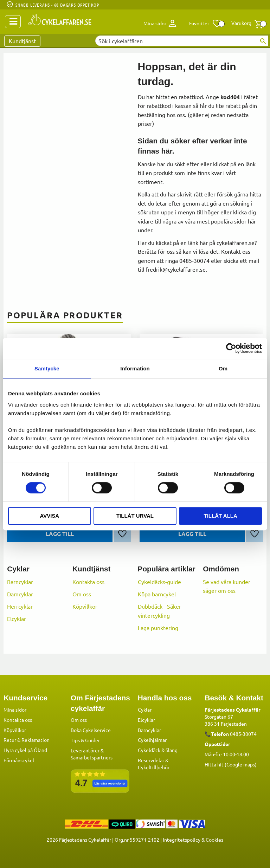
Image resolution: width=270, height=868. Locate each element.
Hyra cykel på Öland (25, 750)
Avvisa (49, 516)
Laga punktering (158, 628)
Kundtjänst (22, 41)
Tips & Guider (85, 740)
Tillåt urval (135, 516)
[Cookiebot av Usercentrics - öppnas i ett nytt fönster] (231, 348)
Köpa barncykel (157, 594)
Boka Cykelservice (91, 730)
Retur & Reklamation (27, 739)
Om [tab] (223, 368)
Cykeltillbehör (154, 767)
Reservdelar (151, 760)
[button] (205, 24)
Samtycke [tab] (47, 368)
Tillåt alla (221, 516)
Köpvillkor (85, 606)
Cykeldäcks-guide (159, 582)
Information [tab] (135, 368)
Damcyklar (20, 594)
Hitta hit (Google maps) (231, 764)
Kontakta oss (88, 582)
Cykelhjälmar (152, 739)
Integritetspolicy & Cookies (193, 839)
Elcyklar (17, 618)
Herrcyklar (20, 606)
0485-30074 (243, 733)
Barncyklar (20, 582)
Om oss (82, 594)
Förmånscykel (19, 760)
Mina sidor (15, 709)
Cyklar (145, 709)
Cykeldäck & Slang (158, 750)
